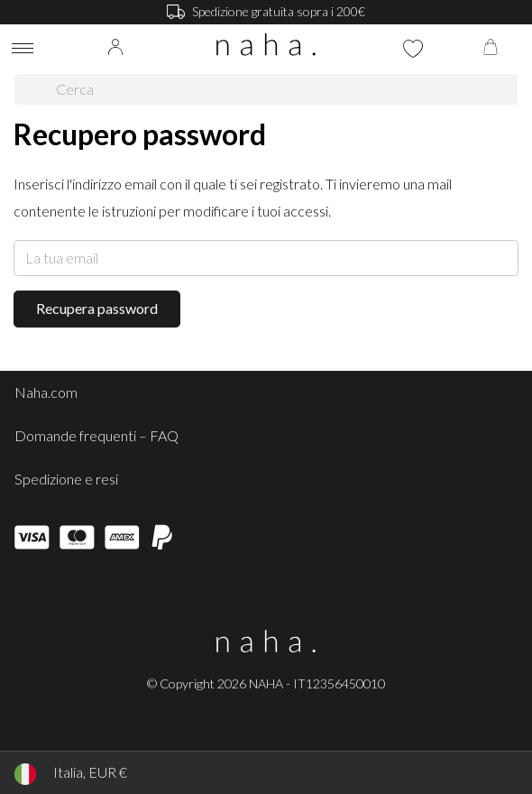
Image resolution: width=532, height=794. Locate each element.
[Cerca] (36, 89)
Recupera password (97, 308)
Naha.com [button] (46, 392)
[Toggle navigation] (23, 51)
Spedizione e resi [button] (66, 479)
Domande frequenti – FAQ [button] (96, 435)
